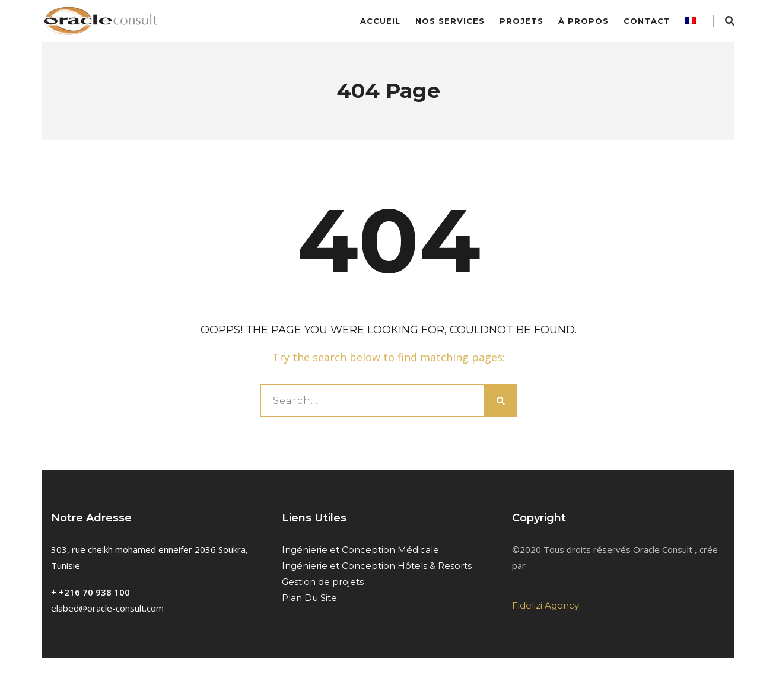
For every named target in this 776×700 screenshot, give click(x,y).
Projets (521, 21)
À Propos (583, 21)
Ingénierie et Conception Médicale (360, 550)
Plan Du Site (309, 598)
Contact (647, 21)
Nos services (450, 21)
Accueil (380, 21)
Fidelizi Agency (546, 605)
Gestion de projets (323, 582)
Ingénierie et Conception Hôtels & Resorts (377, 566)
